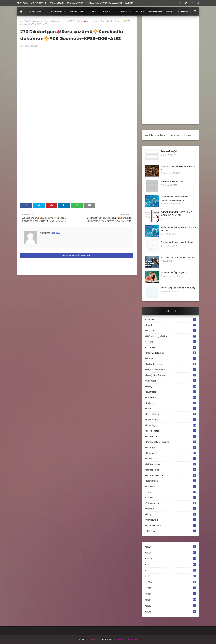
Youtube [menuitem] (183, 11)
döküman (171, 358)
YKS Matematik (39, 3)
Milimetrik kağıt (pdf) (173, 181)
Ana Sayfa (26, 21)
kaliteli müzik (171, 414)
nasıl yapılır (171, 453)
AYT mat (171, 320)
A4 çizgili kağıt (169, 151)
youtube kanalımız (155, 135)
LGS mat (171, 331)
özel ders (171, 531)
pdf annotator (171, 464)
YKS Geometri (57, 3)
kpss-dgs (171, 425)
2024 (171, 559)
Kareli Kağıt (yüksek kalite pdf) (178, 288)
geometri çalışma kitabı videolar (50, 21)
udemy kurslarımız (181, 135)
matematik (171, 436)
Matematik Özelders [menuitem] (161, 11)
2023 (171, 565)
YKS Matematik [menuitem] (36, 11)
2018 (171, 594)
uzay (171, 514)
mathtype (171, 448)
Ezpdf (171, 325)
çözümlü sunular (171, 525)
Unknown (56, 233)
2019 (171, 588)
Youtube (171, 347)
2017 (171, 600)
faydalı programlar (171, 370)
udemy (171, 509)
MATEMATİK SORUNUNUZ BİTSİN (178, 257)
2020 (171, 582)
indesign (171, 403)
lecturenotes (171, 431)
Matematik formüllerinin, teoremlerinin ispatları (174, 198)
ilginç (171, 386)
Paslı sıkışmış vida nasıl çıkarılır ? (178, 168)
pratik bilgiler (171, 470)
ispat (171, 409)
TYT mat (171, 342)
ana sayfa (22, 3)
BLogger (95, 639)
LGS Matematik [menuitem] (79, 11)
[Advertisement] (170, 70)
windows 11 (171, 520)
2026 (171, 547)
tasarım (171, 498)
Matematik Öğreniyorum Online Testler (178, 229)
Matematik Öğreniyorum (174, 273)
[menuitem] (21, 11)
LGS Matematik (75, 3)
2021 (171, 576)
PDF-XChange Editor (171, 336)
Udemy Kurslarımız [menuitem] (103, 11)
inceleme (171, 397)
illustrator (171, 392)
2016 (171, 606)
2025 (171, 553)
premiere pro (171, 481)
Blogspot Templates (128, 639)
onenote (171, 459)
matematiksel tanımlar (171, 442)
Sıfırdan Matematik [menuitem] (131, 11)
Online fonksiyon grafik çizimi (177, 242)
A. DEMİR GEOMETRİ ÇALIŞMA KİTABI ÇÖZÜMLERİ (176, 214)
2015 (171, 612)
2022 (171, 570)
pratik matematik (171, 475)
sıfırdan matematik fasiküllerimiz (104, 3)
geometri (171, 381)
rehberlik (171, 486)
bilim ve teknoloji (171, 353)
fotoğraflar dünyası (171, 375)
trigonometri (171, 503)
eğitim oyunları (171, 364)
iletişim (129, 3)
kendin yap (171, 420)
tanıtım (171, 492)
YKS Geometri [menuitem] (57, 11)
